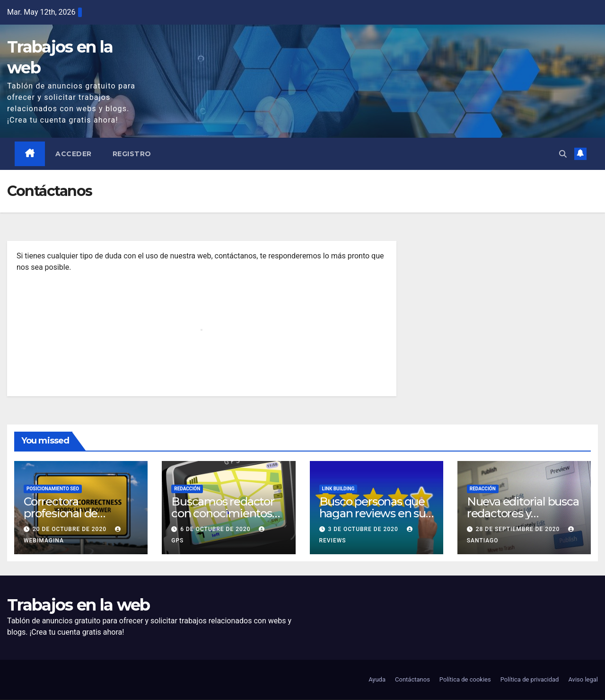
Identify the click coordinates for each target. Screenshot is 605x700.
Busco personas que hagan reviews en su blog (373, 514)
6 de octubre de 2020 (216, 530)
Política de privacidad (530, 680)
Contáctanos (412, 680)
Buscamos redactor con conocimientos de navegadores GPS (225, 514)
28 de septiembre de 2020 (519, 530)
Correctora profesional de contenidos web (66, 514)
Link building (338, 489)
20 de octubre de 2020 (70, 530)
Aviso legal (583, 680)
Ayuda (377, 680)
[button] (563, 154)
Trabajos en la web (78, 605)
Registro (132, 154)
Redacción (187, 489)
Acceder (74, 154)
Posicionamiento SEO (53, 489)
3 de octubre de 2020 (364, 530)
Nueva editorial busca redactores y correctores (523, 514)
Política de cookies (465, 680)
